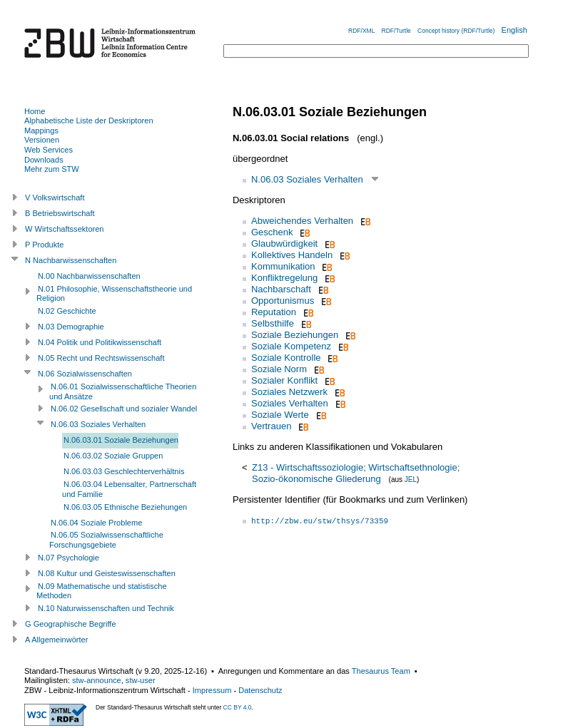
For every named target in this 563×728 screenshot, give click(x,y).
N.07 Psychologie (69, 558)
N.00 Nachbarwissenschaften (89, 276)
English (514, 30)
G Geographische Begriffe (71, 624)
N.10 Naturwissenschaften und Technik (106, 608)
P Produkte (44, 245)
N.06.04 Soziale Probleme (96, 523)
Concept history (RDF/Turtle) (456, 31)
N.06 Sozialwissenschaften (85, 374)
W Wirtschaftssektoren (65, 229)
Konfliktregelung (284, 278)
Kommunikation (283, 266)
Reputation (274, 312)
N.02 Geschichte (67, 311)
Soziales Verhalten (290, 403)
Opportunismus (283, 301)
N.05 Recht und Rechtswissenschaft (101, 358)
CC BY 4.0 (238, 707)
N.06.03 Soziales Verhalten (307, 179)
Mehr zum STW (52, 169)
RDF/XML (361, 31)
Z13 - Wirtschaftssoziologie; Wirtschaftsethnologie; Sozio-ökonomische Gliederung (356, 473)
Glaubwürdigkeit (284, 243)
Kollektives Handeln (292, 255)
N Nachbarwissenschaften (71, 260)
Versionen (42, 140)
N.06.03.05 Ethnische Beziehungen (125, 507)
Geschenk (272, 232)
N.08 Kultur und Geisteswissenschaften (107, 573)
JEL (411, 480)
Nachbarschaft (281, 289)
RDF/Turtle (396, 31)
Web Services (49, 150)
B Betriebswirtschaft (60, 213)
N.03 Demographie (71, 327)
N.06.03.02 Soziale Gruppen (113, 456)
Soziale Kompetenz (291, 346)
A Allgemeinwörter (56, 640)
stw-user (141, 680)
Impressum (212, 690)
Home (35, 111)
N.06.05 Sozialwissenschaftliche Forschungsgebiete (106, 540)
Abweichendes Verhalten (302, 221)
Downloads (44, 160)
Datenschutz (260, 690)
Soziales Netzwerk (289, 392)
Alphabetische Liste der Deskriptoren (89, 121)
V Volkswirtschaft (55, 198)
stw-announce (97, 680)
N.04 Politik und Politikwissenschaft (100, 342)
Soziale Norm (279, 369)
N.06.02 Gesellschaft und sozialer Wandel (124, 409)
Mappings (41, 130)
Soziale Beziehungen (295, 335)
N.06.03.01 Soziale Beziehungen (121, 440)
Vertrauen (271, 426)
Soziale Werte (280, 415)
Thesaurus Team (381, 671)
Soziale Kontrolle (286, 358)
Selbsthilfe (273, 323)
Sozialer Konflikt (284, 380)
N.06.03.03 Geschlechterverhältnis (124, 471)
